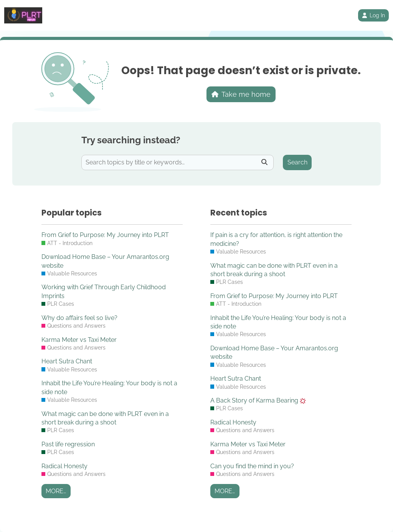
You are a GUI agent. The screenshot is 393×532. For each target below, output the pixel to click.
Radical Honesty (64, 466)
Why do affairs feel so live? (79, 318)
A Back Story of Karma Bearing (258, 400)
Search (297, 162)
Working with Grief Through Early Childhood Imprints (104, 291)
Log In (373, 15)
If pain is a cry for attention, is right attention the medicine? (276, 239)
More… (56, 491)
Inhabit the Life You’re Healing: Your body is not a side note (109, 387)
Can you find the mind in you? (252, 466)
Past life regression (68, 444)
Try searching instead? (131, 140)
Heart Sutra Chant (67, 361)
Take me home (241, 94)
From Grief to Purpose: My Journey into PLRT (105, 235)
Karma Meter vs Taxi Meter (79, 340)
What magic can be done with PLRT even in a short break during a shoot (105, 418)
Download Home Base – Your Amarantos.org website (105, 261)
